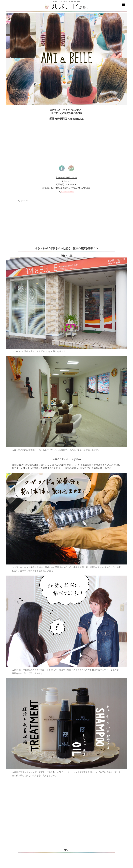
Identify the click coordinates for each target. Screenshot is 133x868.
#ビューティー (23, 201)
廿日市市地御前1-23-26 (66, 178)
